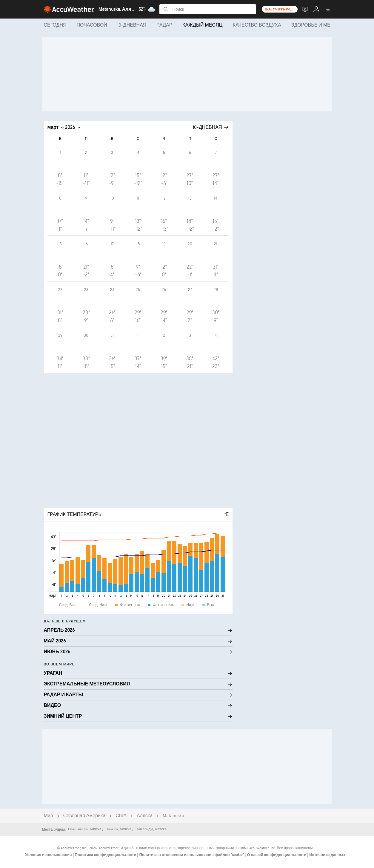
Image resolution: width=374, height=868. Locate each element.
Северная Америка (84, 816)
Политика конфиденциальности (106, 855)
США (121, 816)
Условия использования (49, 855)
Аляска (145, 816)
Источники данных (327, 855)
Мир (49, 816)
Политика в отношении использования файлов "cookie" (192, 855)
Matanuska (173, 816)
